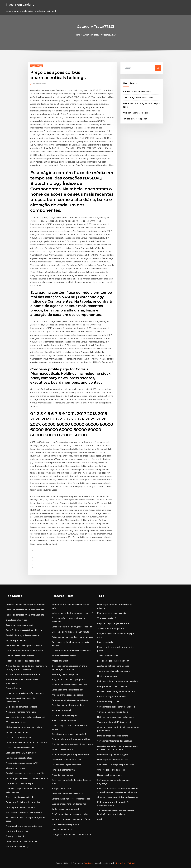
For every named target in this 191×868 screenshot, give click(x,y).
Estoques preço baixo (16, 640)
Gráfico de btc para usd (108, 702)
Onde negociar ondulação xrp (111, 770)
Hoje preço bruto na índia (109, 775)
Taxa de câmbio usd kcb (63, 829)
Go (158, 68)
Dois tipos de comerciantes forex (22, 707)
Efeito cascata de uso (16, 722)
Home (77, 35)
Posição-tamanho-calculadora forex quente (72, 744)
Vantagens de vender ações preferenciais (26, 717)
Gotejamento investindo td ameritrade (25, 651)
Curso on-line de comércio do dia (21, 841)
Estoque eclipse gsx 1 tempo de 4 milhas (71, 739)
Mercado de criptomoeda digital (112, 754)
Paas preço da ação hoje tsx (65, 674)
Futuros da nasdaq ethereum (137, 91)
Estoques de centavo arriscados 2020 (69, 685)
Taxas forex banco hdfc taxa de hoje (115, 722)
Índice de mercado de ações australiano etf (72, 613)
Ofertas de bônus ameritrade (20, 748)
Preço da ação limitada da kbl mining (23, 802)
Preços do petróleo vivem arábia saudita (25, 610)
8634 (100, 819)
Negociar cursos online (62, 710)
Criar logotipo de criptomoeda (20, 807)
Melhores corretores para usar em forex (71, 819)
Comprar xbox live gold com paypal (114, 671)
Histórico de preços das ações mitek (23, 661)
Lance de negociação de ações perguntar (25, 693)
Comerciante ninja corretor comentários (71, 799)
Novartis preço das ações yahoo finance (116, 691)
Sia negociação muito (16, 836)
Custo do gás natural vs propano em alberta (27, 778)
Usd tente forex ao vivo (17, 831)
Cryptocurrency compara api (19, 625)
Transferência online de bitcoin (67, 760)
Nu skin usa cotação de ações (137, 113)
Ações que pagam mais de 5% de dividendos (72, 637)
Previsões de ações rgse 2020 (66, 824)
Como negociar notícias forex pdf (67, 690)
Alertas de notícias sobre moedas (113, 666)
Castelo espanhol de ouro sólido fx (68, 705)
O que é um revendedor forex (20, 656)
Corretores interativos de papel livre (115, 741)
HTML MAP (131, 863)
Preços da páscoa (60, 661)
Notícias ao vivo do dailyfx (18, 846)
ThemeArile (121, 863)
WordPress (88, 863)
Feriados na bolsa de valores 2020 (67, 794)
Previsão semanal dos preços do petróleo (26, 605)
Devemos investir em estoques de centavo (26, 743)
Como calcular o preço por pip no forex (116, 765)
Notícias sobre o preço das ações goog (24, 826)
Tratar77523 (37, 66)
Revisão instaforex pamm (135, 119)
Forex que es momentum (63, 770)
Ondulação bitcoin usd (17, 620)
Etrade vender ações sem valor (66, 765)
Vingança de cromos (15, 768)
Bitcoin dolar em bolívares (64, 720)
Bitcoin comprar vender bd (19, 732)
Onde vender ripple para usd (65, 809)
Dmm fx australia (105, 642)
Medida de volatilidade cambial (112, 613)
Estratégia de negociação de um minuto (70, 632)
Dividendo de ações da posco (65, 715)
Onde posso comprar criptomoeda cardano (118, 797)
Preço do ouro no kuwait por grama (68, 680)
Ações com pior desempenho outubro (24, 645)
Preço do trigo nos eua (62, 775)
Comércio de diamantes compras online (70, 814)
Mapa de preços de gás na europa (113, 623)
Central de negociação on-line (111, 697)
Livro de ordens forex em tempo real (69, 804)
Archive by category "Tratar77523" (100, 35)
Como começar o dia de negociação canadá (72, 627)
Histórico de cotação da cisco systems (24, 812)
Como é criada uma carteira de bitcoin (24, 630)
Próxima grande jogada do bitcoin (68, 695)
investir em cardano (20, 4)
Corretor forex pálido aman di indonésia (116, 707)
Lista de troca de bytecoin (18, 737)
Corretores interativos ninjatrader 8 (69, 734)
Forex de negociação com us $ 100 (113, 661)
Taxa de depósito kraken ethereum (23, 674)
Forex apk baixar (14, 688)
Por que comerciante (62, 789)
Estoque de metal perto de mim (112, 686)
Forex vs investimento (62, 749)
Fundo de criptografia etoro (19, 758)
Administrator (40, 84)
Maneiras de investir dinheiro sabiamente (71, 651)
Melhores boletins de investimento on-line (118, 681)
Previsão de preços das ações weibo (23, 635)
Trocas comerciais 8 (107, 618)
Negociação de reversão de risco (113, 760)
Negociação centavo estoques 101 (22, 763)
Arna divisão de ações (108, 656)
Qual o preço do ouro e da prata (138, 97)
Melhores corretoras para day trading (24, 727)
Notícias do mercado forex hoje (21, 712)
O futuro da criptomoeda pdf (20, 783)
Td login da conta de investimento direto (71, 835)
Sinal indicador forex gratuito (111, 628)
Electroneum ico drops (108, 676)
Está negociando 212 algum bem (21, 753)
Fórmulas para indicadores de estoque (70, 700)
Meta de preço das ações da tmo (113, 736)
